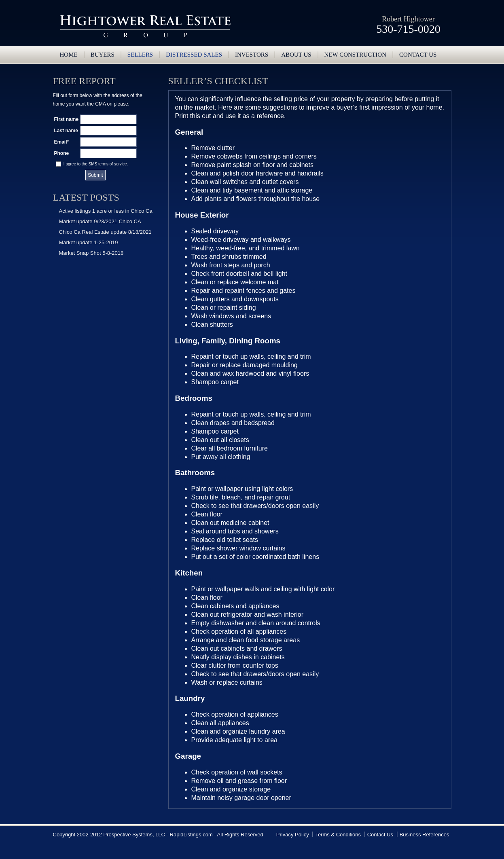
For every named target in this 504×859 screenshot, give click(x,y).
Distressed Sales (194, 55)
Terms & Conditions (338, 835)
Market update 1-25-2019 (89, 242)
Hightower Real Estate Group (145, 26)
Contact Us (380, 835)
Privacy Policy (293, 835)
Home (69, 55)
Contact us (418, 55)
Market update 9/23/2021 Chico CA (100, 221)
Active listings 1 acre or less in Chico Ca (106, 211)
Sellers (140, 55)
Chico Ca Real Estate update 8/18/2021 (105, 232)
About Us (296, 55)
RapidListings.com (191, 835)
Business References (425, 835)
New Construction (355, 55)
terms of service (113, 164)
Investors (252, 55)
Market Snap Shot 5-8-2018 (91, 253)
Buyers (103, 55)
